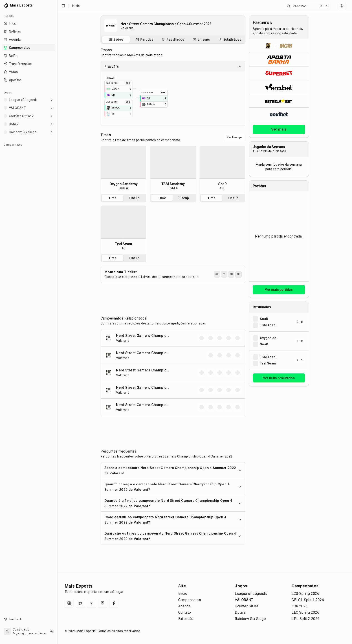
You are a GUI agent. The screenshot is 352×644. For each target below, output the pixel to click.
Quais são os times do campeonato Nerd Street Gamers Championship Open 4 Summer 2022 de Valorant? (173, 536)
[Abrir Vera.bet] (279, 87)
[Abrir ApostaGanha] (279, 59)
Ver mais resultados (279, 378)
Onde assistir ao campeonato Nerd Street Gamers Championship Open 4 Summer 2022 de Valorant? (173, 520)
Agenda (184, 606)
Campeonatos (190, 600)
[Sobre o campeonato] (116, 40)
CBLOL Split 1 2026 (308, 600)
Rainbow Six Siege (250, 619)
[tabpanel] (123, 170)
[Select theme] (342, 6)
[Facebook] (114, 603)
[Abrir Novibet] (279, 114)
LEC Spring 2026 (305, 612)
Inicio (76, 6)
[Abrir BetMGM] (279, 46)
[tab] (116, 40)
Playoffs (173, 67)
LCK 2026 (300, 606)
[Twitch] (103, 603)
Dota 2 (240, 612)
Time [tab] (113, 198)
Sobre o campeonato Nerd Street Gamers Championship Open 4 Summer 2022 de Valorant (173, 471)
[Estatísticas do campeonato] (230, 40)
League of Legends (251, 594)
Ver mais (279, 129)
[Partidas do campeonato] (144, 40)
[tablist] (173, 40)
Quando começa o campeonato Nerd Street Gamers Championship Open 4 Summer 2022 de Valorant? (173, 487)
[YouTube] (92, 603)
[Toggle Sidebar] (57, 322)
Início (183, 594)
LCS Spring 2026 (305, 594)
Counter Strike (247, 606)
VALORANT (244, 600)
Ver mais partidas (279, 290)
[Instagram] (69, 603)
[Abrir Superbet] (279, 73)
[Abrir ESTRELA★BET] (279, 101)
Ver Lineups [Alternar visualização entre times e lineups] (235, 137)
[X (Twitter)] (80, 603)
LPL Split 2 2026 (306, 619)
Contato (185, 612)
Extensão (186, 619)
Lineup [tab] (134, 198)
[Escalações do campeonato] (201, 40)
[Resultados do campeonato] (173, 40)
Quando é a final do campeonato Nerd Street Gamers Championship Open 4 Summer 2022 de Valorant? (173, 503)
